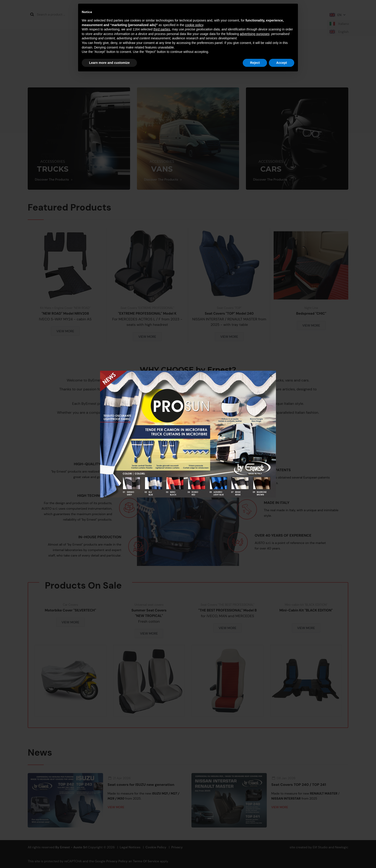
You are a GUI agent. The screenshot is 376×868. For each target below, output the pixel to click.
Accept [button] (282, 63)
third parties (162, 29)
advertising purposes (255, 34)
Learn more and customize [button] (109, 63)
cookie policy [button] (194, 25)
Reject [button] (255, 63)
